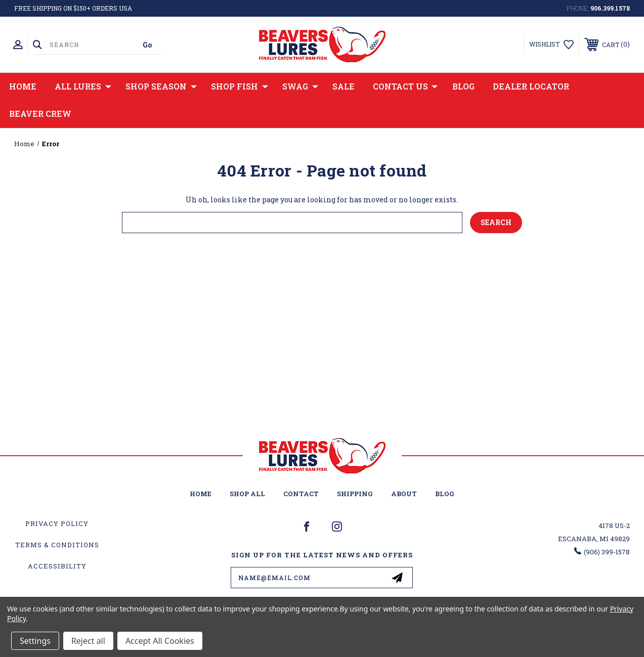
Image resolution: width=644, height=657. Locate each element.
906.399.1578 (610, 8)
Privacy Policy (57, 523)
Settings (35, 641)
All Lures (83, 86)
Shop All (247, 494)
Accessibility (57, 566)
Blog (463, 86)
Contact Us (405, 86)
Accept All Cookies (160, 641)
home (201, 494)
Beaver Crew (40, 114)
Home (23, 86)
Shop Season (161, 86)
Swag (300, 86)
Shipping (355, 494)
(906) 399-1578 (607, 552)
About (404, 494)
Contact (301, 494)
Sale (344, 86)
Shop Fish (240, 86)
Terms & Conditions (57, 545)
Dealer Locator (531, 86)
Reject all (88, 641)
